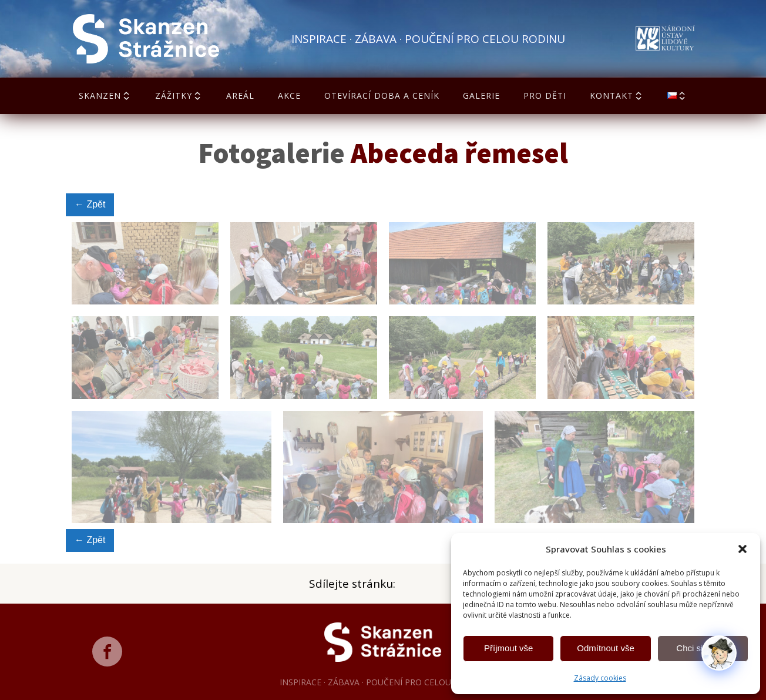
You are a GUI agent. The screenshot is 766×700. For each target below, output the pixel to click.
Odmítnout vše (606, 648)
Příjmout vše (508, 648)
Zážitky (179, 96)
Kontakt (617, 96)
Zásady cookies (600, 678)
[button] (743, 549)
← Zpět (90, 204)
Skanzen (105, 96)
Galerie (481, 96)
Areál (240, 96)
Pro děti (545, 96)
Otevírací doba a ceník (382, 96)
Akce (289, 96)
